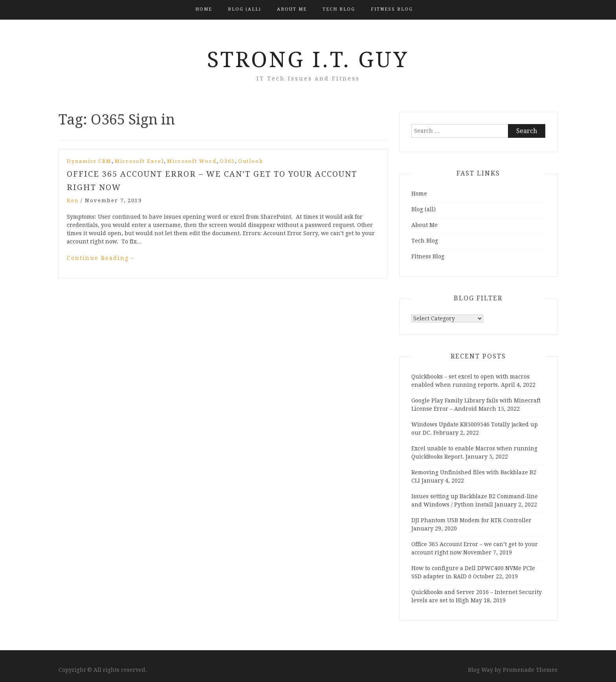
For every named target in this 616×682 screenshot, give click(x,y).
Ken (73, 200)
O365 (227, 161)
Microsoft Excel (139, 161)
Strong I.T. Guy (308, 60)
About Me (292, 9)
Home (204, 9)
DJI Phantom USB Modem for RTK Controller (471, 520)
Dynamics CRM (89, 161)
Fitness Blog (392, 9)
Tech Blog (339, 9)
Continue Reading (101, 258)
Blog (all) (245, 9)
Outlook (251, 161)
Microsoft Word (192, 161)
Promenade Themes (530, 670)
